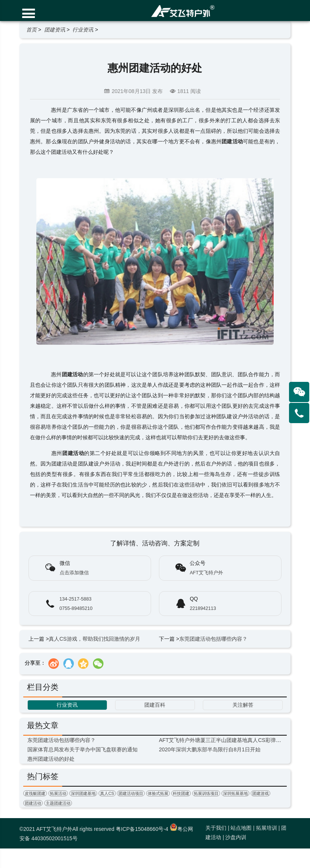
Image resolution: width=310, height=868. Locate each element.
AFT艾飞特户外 (206, 573)
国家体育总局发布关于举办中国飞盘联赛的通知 (82, 749)
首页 (31, 30)
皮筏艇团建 (35, 793)
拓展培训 (267, 828)
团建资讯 (55, 30)
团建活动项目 (131, 793)
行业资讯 (83, 30)
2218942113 (203, 608)
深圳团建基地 (83, 793)
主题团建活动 (58, 803)
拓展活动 (58, 793)
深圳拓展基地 (235, 793)
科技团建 (181, 793)
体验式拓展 (158, 793)
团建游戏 (261, 793)
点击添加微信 (74, 573)
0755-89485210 (76, 608)
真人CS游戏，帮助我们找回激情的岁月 (94, 639)
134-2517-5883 (76, 599)
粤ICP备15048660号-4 (142, 829)
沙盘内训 (236, 837)
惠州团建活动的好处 (51, 759)
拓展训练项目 (206, 793)
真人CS (107, 793)
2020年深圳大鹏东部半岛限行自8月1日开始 (210, 749)
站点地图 (241, 828)
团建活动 (33, 803)
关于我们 (216, 828)
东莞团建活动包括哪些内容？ (213, 639)
